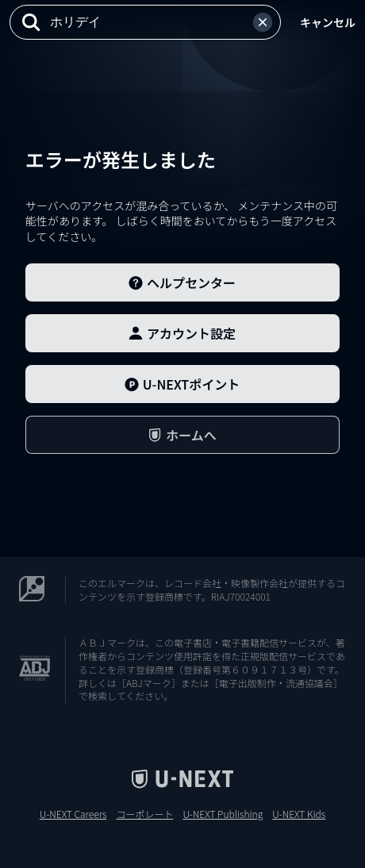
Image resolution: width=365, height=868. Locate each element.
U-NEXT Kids (299, 814)
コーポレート (144, 814)
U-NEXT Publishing (223, 814)
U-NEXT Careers (73, 814)
